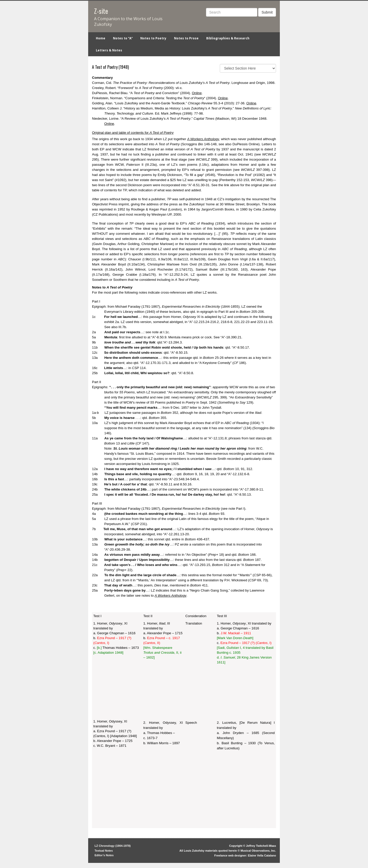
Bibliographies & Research (228, 38)
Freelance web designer (230, 855)
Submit (267, 12)
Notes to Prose (186, 38)
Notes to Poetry (153, 38)
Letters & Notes (109, 50)
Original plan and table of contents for (133, 133)
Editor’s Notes (104, 855)
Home (101, 38)
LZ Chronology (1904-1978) (113, 846)
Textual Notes (104, 851)
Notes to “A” (123, 38)
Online (197, 93)
